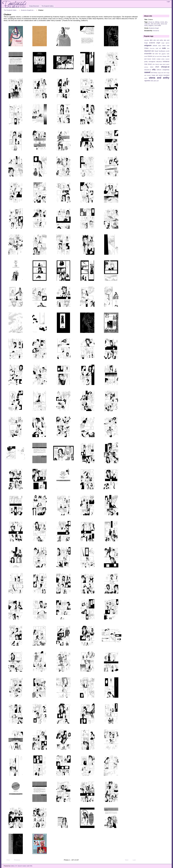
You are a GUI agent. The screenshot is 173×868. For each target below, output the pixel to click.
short (157, 67)
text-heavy (154, 73)
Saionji (157, 64)
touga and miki (162, 73)
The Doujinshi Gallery (48, 6)
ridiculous (159, 62)
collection (147, 24)
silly (154, 70)
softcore (159, 70)
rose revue (148, 64)
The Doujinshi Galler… (11, 10)
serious (146, 67)
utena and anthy (159, 78)
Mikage (164, 56)
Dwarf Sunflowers (160, 51)
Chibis (146, 48)
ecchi (168, 51)
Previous (16, 860)
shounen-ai (148, 70)
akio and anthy (155, 24)
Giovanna (156, 31)
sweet (147, 72)
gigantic (164, 54)
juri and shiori (159, 56)
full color (155, 54)
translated (166, 75)
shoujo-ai (151, 22)
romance (166, 61)
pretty (146, 62)
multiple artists (160, 59)
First (7, 860)
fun (160, 54)
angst (163, 43)
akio (166, 22)
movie (162, 22)
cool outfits (158, 25)
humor (150, 56)
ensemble (148, 54)
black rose (166, 46)
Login (168, 2)
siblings (157, 22)
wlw (152, 81)
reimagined (152, 62)
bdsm (160, 46)
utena (146, 78)
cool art (158, 48)
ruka (154, 64)
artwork (155, 46)
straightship (166, 70)
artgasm (151, 25)
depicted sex (149, 51)
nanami (167, 59)
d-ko (168, 48)
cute (164, 48)
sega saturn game (164, 64)
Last (135, 860)
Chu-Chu (152, 48)
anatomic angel (155, 43)
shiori (152, 67)
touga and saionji (157, 75)
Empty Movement (34, 6)
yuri (158, 81)
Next (128, 860)
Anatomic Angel (154, 28)
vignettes (147, 81)
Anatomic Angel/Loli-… (28, 10)
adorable (147, 40)
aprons (167, 43)
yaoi (155, 81)
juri (154, 56)
